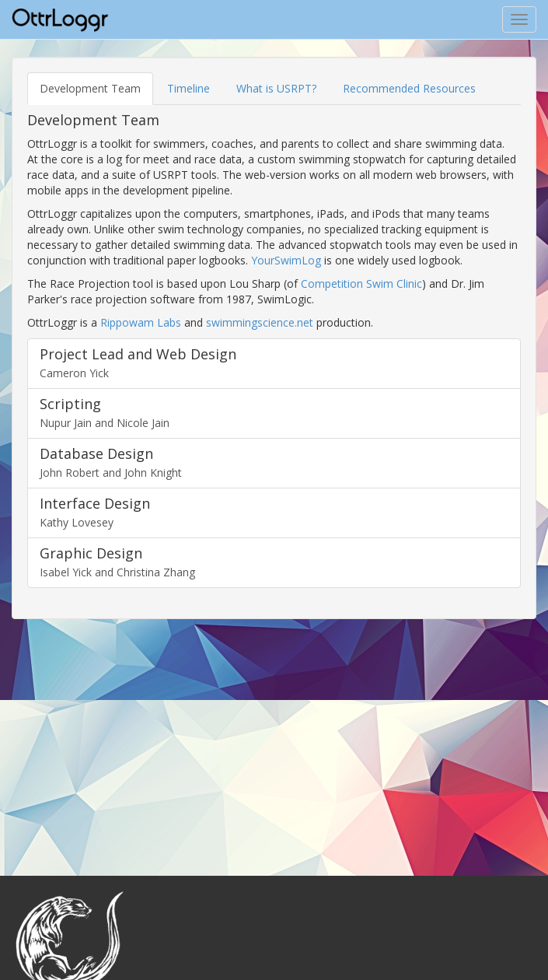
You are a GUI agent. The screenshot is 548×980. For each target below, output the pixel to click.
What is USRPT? (276, 88)
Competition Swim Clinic (361, 283)
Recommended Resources (409, 88)
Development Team (90, 88)
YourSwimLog (286, 260)
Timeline (188, 88)
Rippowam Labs (141, 322)
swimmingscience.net (260, 322)
